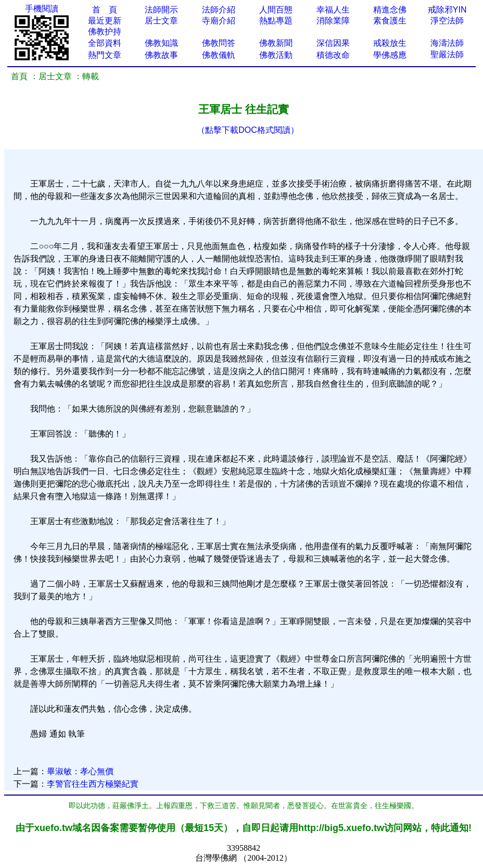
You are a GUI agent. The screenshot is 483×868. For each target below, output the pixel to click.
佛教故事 (161, 55)
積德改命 (333, 55)
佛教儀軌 (219, 55)
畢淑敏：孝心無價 (80, 771)
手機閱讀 (42, 9)
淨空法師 (447, 21)
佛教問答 (219, 43)
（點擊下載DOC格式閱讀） (248, 130)
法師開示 (161, 10)
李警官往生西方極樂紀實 (93, 784)
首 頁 (105, 10)
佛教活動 (276, 55)
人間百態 (276, 10)
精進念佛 (390, 10)
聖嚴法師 (447, 54)
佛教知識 (161, 43)
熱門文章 (105, 55)
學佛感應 (390, 55)
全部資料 (105, 43)
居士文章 (161, 21)
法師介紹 (219, 10)
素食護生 (390, 21)
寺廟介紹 (219, 21)
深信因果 (333, 43)
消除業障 (333, 21)
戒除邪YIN (447, 10)
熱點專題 (276, 21)
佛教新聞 (276, 43)
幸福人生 (333, 10)
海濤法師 (447, 43)
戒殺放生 (390, 43)
